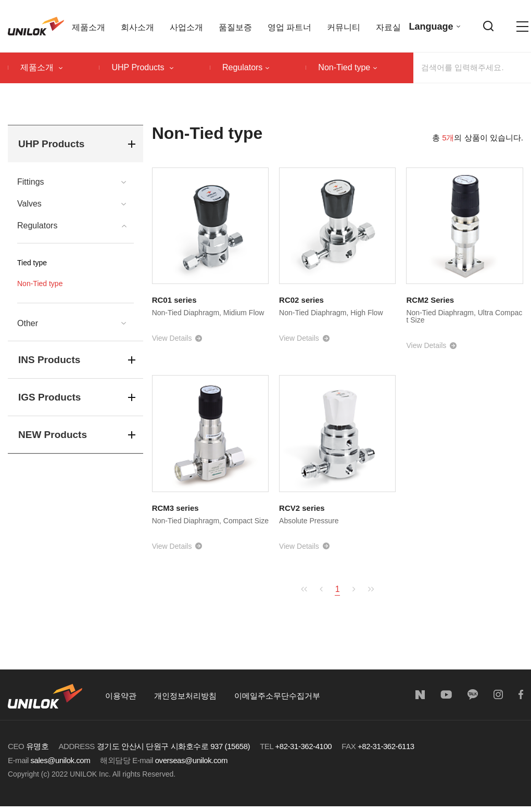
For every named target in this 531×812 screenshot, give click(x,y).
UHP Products (142, 67)
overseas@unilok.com (191, 760)
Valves (29, 204)
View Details (172, 338)
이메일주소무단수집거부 (277, 696)
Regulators (246, 67)
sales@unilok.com (61, 760)
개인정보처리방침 (185, 696)
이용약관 (121, 696)
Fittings (31, 182)
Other (28, 324)
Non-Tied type (347, 67)
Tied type (32, 263)
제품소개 (41, 67)
